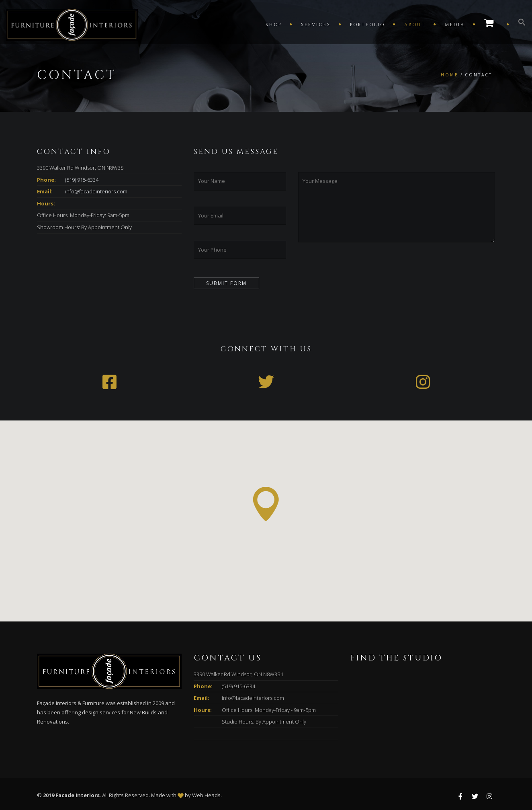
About (415, 25)
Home (450, 75)
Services (316, 25)
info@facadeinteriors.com (96, 191)
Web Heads (206, 795)
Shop (274, 25)
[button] (518, 24)
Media (455, 25)
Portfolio (367, 25)
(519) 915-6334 (82, 180)
